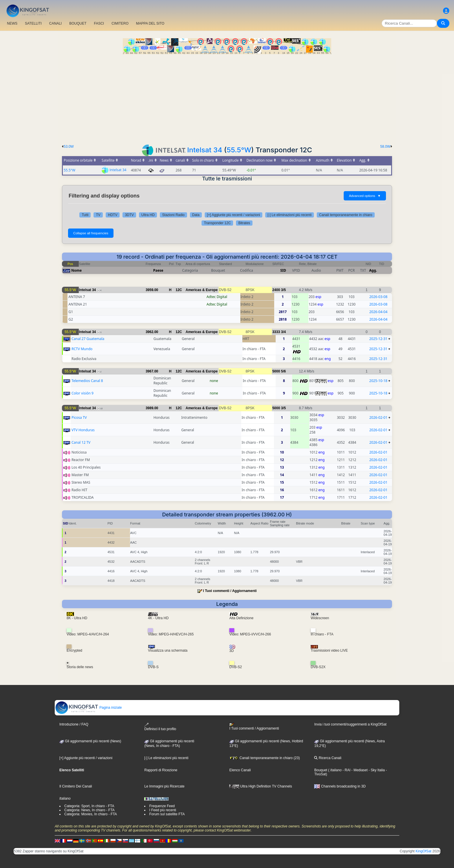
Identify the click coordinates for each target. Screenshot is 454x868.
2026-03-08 (378, 297)
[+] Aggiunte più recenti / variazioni (234, 215)
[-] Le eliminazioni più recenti (290, 215)
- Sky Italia (376, 770)
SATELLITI (33, 23)
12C (179, 290)
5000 (276, 371)
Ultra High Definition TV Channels (261, 786)
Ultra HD (148, 215)
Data (196, 215)
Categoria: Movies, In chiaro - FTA (91, 814)
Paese (158, 270)
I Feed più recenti (163, 810)
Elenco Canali (240, 770)
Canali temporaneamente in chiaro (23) (264, 758)
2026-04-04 (378, 312)
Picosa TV (79, 417)
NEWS (12, 23)
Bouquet (321, 770)
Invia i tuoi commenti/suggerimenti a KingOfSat (350, 724)
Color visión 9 (83, 393)
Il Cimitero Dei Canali (76, 786)
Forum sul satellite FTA (167, 814)
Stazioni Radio (173, 215)
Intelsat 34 (205, 150)
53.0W (69, 147)
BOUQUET (78, 23)
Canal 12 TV (81, 442)
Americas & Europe (202, 290)
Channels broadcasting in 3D (340, 786)
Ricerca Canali (328, 758)
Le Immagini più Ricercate (164, 786)
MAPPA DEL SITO (150, 23)
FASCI (99, 23)
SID (283, 270)
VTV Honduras (83, 430)
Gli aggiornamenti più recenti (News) (90, 741)
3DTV (129, 215)
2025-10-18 (378, 381)
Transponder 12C (217, 223)
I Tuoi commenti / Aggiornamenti (230, 591)
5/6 (283, 371)
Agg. (373, 270)
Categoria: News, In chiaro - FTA (89, 810)
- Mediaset (359, 770)
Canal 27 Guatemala (88, 339)
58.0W (385, 147)
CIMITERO (120, 23)
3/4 (283, 332)
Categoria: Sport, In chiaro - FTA (89, 806)
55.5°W (239, 150)
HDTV (113, 215)
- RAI (346, 770)
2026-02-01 (378, 417)
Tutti (85, 215)
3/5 (283, 290)
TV (98, 215)
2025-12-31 (378, 339)
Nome (76, 270)
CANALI (55, 23)
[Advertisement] (227, 98)
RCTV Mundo (82, 349)
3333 (276, 332)
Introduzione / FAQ (74, 724)
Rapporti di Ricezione (161, 770)
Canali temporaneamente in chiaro (346, 215)
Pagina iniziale (88, 708)
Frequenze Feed (162, 806)
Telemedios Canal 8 (87, 381)
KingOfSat (423, 851)
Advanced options (365, 196)
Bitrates (244, 223)
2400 (276, 290)
